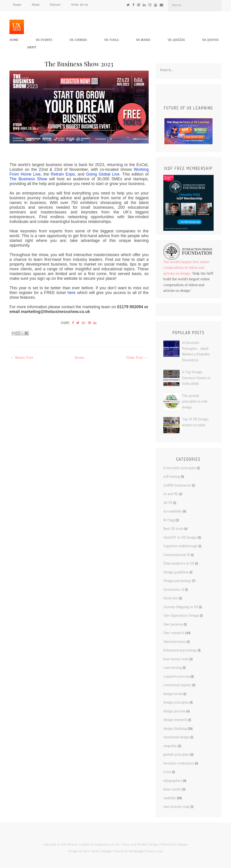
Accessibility (173, 512)
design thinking (175, 729)
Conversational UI (177, 555)
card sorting (172, 668)
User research (174, 633)
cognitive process (176, 677)
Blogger (183, 845)
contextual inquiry (177, 685)
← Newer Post (22, 358)
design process (174, 712)
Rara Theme (91, 852)
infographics (173, 781)
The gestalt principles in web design (195, 402)
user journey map (177, 807)
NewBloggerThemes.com (146, 852)
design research (175, 720)
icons (167, 772)
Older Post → (137, 358)
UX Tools (112, 40)
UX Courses (78, 40)
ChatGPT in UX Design (180, 538)
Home (17, 5)
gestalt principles (176, 755)
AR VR (168, 503)
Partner (55, 5)
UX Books (143, 40)
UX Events (44, 40)
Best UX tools (173, 529)
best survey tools (176, 660)
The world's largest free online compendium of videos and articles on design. (186, 268)
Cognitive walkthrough (180, 546)
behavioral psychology (180, 651)
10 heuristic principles (180, 468)
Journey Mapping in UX (181, 607)
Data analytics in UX (179, 564)
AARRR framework (177, 486)
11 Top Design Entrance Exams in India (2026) (196, 378)
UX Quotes (210, 40)
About (36, 5)
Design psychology (177, 581)
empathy (170, 746)
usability (170, 799)
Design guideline (176, 573)
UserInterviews (175, 642)
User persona (173, 625)
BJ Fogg (169, 521)
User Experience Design (181, 616)
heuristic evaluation (179, 764)
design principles (176, 703)
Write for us (79, 5)
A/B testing (172, 477)
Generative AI (174, 590)
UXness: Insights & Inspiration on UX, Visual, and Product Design (113, 845)
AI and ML (171, 494)
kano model (172, 790)
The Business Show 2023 (79, 64)
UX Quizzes (176, 40)
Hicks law (171, 599)
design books (173, 694)
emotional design (176, 738)
